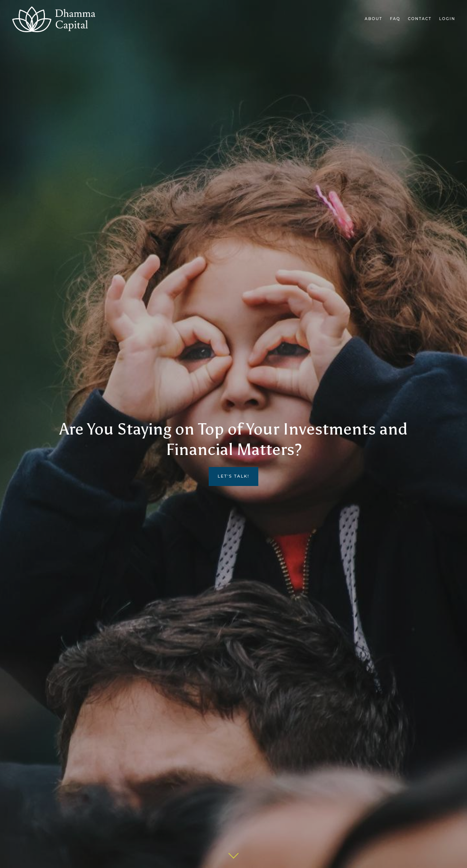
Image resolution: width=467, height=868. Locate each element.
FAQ (395, 19)
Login (447, 19)
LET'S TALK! (233, 476)
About (374, 19)
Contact (420, 19)
